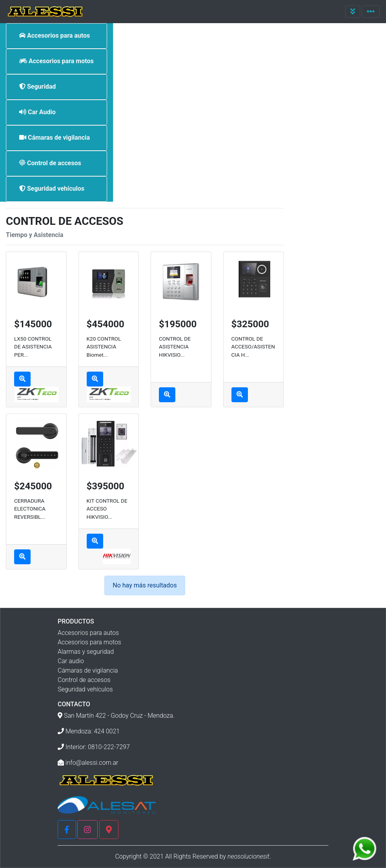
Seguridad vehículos (85, 689)
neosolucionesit (249, 856)
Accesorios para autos (88, 633)
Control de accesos (84, 680)
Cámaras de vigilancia (88, 670)
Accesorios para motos (89, 642)
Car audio (71, 661)
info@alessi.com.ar (92, 763)
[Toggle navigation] (353, 12)
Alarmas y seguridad (86, 652)
